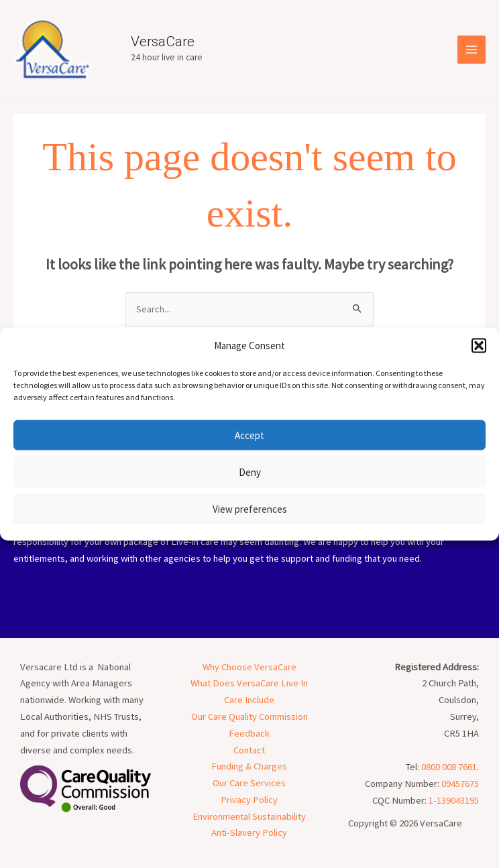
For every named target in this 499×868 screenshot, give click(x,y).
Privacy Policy (249, 800)
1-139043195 (454, 800)
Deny (250, 472)
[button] (479, 345)
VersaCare (163, 42)
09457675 (460, 784)
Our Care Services (249, 783)
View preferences (250, 508)
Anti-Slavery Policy (249, 832)
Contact (249, 750)
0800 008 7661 (449, 767)
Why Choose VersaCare (249, 667)
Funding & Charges (249, 766)
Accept (249, 435)
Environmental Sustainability (249, 816)
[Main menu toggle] (472, 50)
